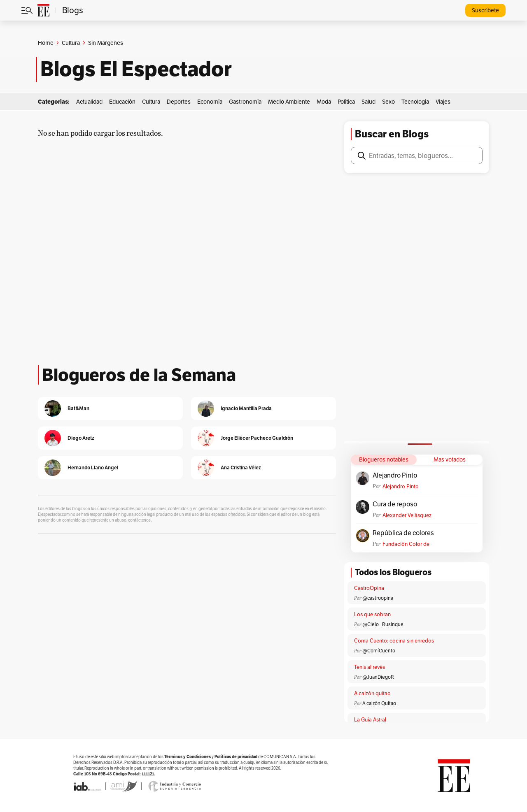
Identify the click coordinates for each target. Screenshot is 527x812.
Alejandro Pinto (395, 476)
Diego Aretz (81, 438)
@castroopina (378, 598)
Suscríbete (485, 10)
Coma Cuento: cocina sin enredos (394, 641)
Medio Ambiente (289, 102)
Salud (368, 102)
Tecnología (415, 102)
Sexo (388, 102)
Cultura (71, 43)
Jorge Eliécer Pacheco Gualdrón (257, 438)
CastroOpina (369, 588)
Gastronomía (245, 102)
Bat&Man (78, 408)
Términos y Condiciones (188, 757)
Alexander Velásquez (407, 515)
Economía (210, 102)
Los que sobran (372, 614)
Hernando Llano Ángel (93, 467)
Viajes (443, 102)
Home (46, 43)
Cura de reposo (395, 504)
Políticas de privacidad (236, 757)
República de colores (403, 533)
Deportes (179, 102)
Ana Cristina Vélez (241, 467)
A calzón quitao (372, 693)
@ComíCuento (379, 651)
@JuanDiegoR (378, 677)
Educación (122, 102)
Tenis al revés (370, 667)
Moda (324, 102)
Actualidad (89, 102)
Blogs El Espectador (136, 69)
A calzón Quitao (379, 703)
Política (346, 102)
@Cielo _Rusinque (383, 624)
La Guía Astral (370, 720)
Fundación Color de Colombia (406, 544)
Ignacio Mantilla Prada (246, 408)
